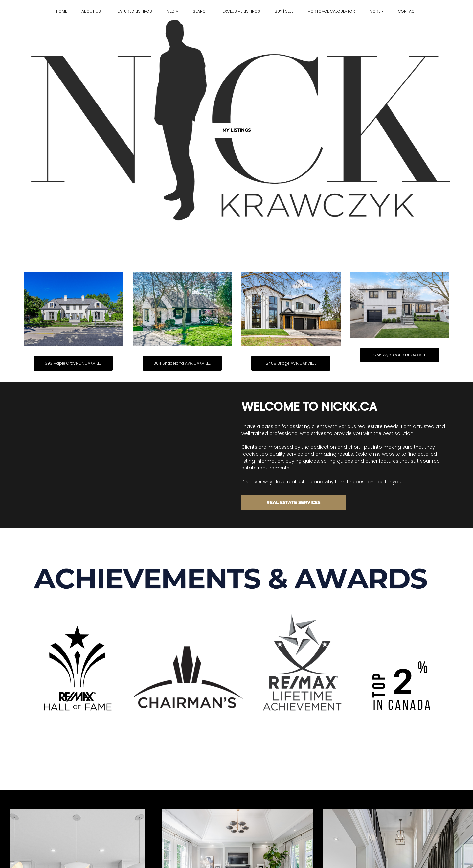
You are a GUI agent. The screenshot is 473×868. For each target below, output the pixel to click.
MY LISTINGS (236, 130)
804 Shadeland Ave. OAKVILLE (182, 363)
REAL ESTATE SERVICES (293, 502)
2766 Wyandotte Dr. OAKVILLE (400, 355)
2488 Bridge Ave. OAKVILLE (291, 363)
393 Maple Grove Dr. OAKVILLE (73, 363)
